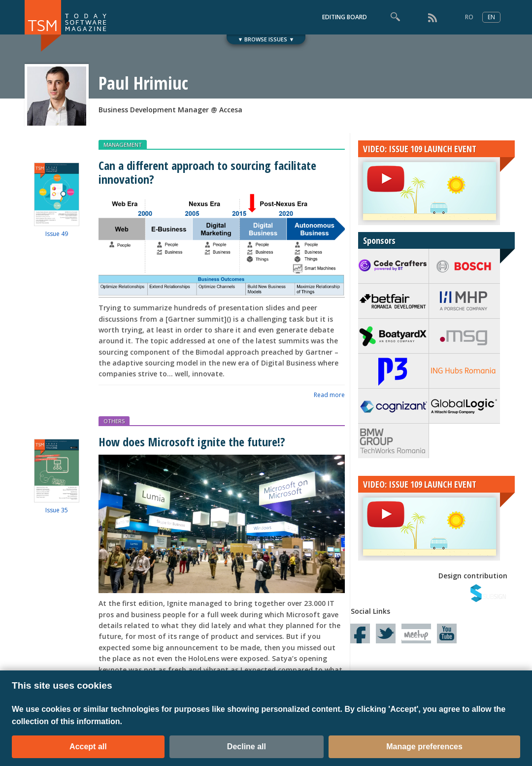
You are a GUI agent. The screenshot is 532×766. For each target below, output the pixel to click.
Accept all (88, 747)
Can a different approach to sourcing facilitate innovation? (207, 172)
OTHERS (114, 421)
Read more (329, 395)
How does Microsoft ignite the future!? (192, 442)
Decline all (247, 747)
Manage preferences (424, 747)
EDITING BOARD (345, 17)
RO (469, 17)
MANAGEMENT (123, 145)
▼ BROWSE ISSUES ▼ (266, 39)
